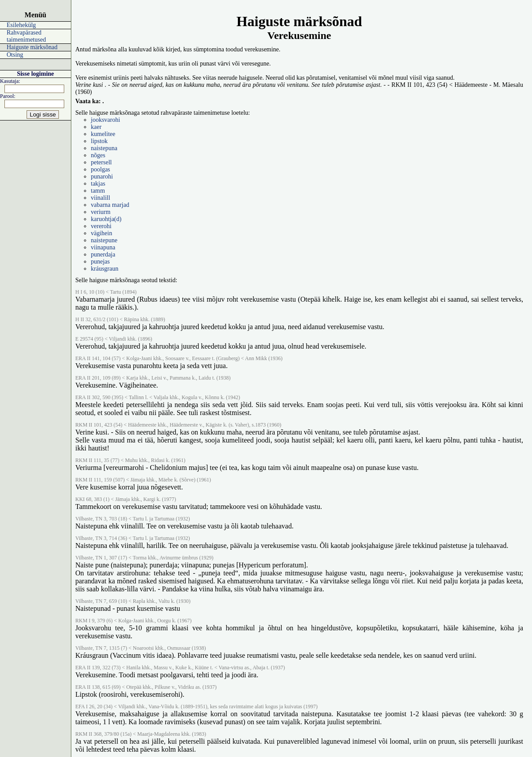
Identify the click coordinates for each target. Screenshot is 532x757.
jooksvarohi (105, 120)
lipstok (99, 141)
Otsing (15, 55)
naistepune (104, 240)
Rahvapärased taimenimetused (26, 36)
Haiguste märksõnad (32, 47)
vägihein (101, 233)
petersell (101, 162)
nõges (98, 155)
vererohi (101, 226)
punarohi (102, 177)
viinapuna (103, 247)
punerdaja (103, 254)
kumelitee (103, 134)
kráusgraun (105, 269)
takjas (98, 184)
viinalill (101, 198)
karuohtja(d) (106, 219)
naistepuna (104, 148)
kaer (96, 127)
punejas (100, 262)
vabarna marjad (110, 205)
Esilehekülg (21, 25)
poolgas (101, 169)
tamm (98, 191)
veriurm (101, 212)
